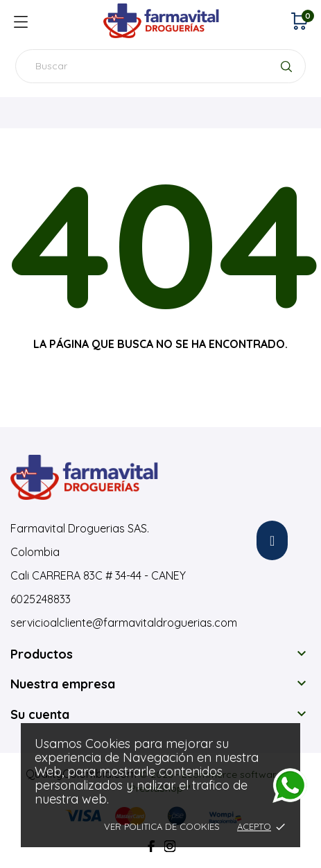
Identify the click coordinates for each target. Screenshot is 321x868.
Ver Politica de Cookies (162, 826)
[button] (272, 540)
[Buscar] (160, 66)
